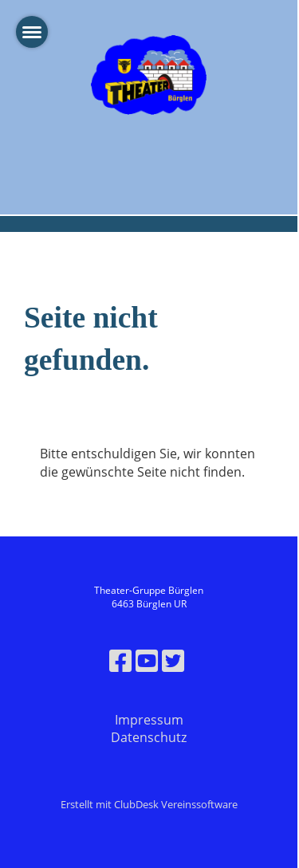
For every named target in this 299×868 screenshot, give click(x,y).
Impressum (149, 720)
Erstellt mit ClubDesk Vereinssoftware (149, 804)
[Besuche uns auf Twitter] (173, 660)
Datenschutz (149, 737)
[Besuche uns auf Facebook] (120, 660)
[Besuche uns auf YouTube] (147, 660)
